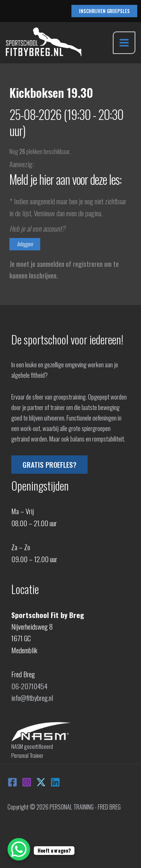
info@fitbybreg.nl (32, 697)
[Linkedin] (55, 782)
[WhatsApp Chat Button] (19, 849)
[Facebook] (12, 782)
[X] (41, 782)
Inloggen (25, 244)
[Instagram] (27, 782)
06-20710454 (29, 686)
